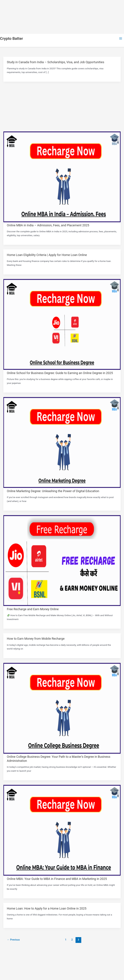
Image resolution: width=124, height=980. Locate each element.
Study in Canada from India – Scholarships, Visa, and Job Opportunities (56, 62)
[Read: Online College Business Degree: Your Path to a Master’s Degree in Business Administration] (62, 753)
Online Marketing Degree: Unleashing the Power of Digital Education (53, 491)
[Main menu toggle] (121, 39)
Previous (13, 940)
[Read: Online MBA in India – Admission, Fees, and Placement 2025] (62, 221)
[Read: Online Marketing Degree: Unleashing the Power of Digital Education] (62, 487)
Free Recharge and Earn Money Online (33, 609)
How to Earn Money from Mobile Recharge (36, 639)
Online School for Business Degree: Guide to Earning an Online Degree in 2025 (60, 373)
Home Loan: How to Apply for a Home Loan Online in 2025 (47, 908)
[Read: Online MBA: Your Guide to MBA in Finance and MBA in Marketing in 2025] (62, 875)
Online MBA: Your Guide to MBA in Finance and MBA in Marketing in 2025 (57, 879)
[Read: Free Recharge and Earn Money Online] (62, 605)
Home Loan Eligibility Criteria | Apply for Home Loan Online (47, 255)
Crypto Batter (11, 39)
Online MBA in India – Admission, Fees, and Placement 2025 (48, 225)
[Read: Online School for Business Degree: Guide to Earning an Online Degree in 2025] (62, 369)
